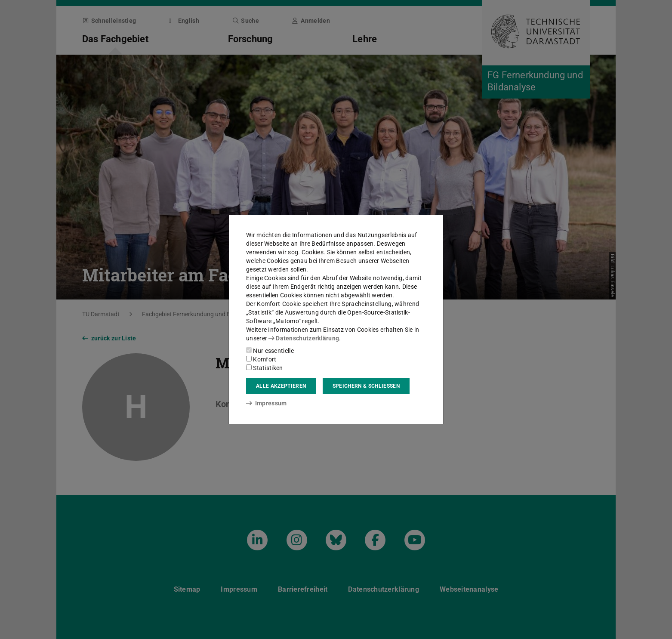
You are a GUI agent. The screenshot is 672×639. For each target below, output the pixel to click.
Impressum (267, 403)
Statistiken (265, 368)
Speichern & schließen (366, 386)
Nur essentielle (270, 351)
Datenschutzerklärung (304, 338)
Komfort (261, 359)
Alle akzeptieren (281, 386)
